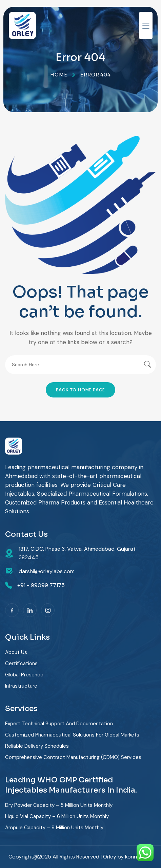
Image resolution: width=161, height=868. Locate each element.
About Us (16, 652)
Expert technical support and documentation (59, 724)
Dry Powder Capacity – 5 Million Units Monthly (59, 805)
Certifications (21, 663)
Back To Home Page (81, 390)
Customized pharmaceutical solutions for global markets (72, 735)
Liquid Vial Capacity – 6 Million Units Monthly (57, 816)
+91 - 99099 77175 (41, 585)
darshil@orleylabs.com (47, 571)
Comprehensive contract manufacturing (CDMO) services (73, 757)
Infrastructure (21, 686)
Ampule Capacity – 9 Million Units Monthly (54, 828)
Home (59, 75)
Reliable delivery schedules (37, 746)
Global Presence (24, 675)
